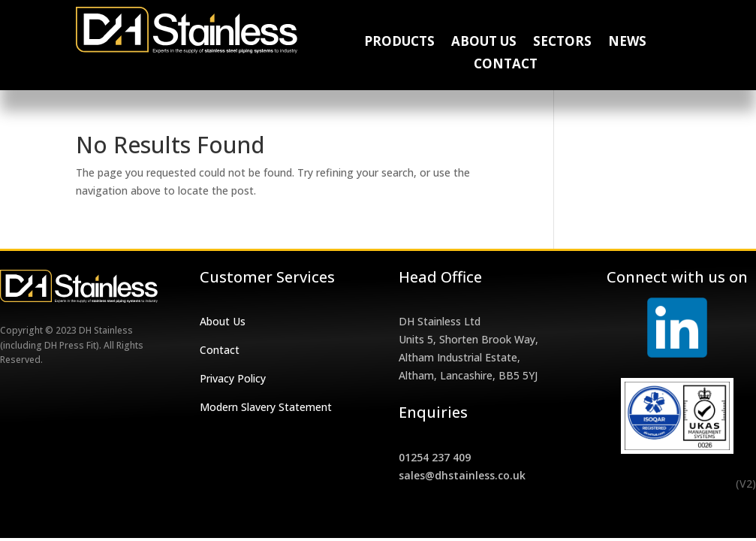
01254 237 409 (435, 457)
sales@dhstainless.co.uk (462, 475)
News (627, 43)
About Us (484, 43)
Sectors (562, 43)
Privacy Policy (233, 378)
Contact (506, 65)
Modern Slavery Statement (266, 407)
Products (399, 43)
